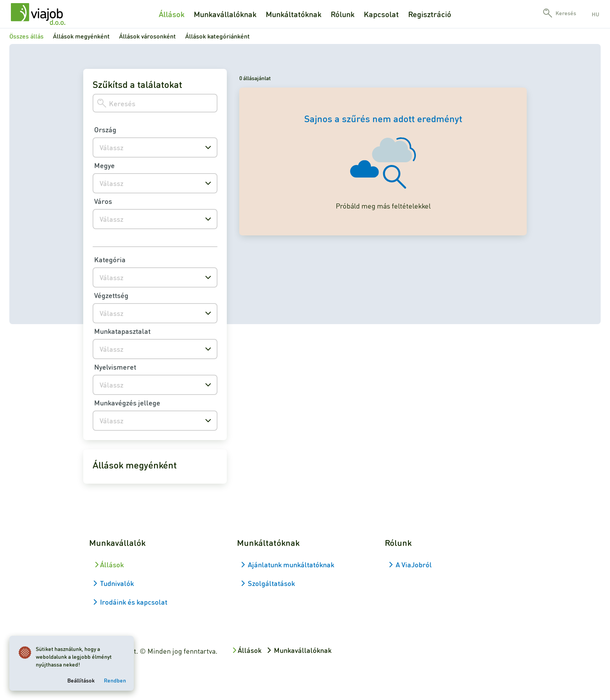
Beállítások (81, 680)
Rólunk (343, 14)
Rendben (115, 680)
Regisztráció (430, 14)
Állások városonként (147, 36)
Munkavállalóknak (225, 14)
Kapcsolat (381, 14)
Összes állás (26, 36)
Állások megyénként (81, 36)
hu (595, 14)
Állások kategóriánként (217, 36)
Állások (172, 14)
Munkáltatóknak (294, 14)
